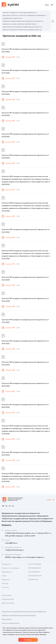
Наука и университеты (11, 623)
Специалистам (35, 576)
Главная (5, 12)
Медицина (6, 579)
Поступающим (35, 564)
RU (3, 506)
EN (6, 506)
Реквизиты (6, 525)
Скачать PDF (10, 57)
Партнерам (6, 595)
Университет (14, 12)
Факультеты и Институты (11, 15)
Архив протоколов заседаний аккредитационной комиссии (22, 27)
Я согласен (28, 640)
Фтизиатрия (14, 30)
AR (13, 506)
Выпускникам (8, 603)
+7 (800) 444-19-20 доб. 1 (14, 550)
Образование (7, 572)
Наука (4, 576)
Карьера (5, 583)
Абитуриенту (7, 619)
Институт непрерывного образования (33, 15)
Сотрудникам (34, 572)
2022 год (5, 30)
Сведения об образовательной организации (19, 615)
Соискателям (8, 599)
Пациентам (33, 579)
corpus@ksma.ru (11, 543)
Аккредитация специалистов (12, 18)
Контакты (5, 587)
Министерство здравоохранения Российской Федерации (24, 611)
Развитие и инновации (11, 568)
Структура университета (28, 12)
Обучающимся (34, 568)
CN (10, 506)
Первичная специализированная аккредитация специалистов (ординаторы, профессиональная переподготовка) (23, 22)
